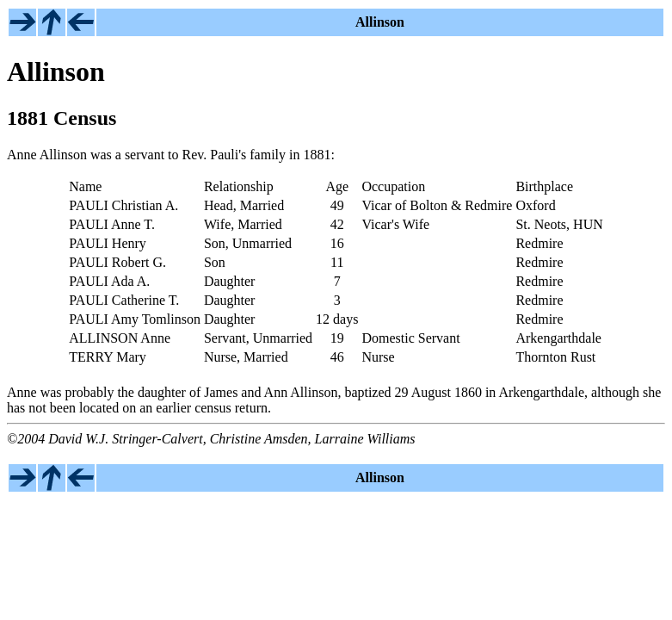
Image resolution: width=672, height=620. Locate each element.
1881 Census (62, 118)
